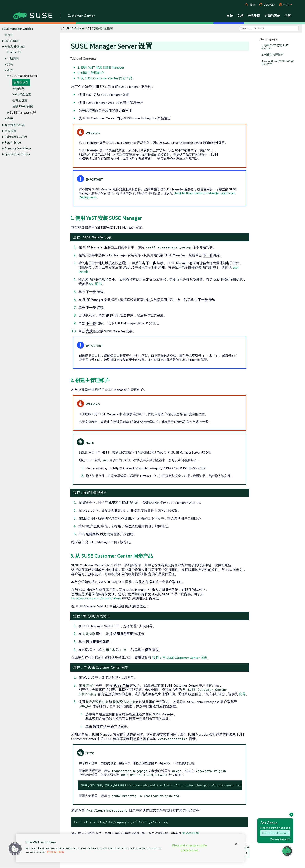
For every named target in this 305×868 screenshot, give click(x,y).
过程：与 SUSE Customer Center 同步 (180, 658)
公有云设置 (20, 100)
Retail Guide (13, 143)
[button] (15, 849)
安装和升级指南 (15, 47)
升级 (10, 119)
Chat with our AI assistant (275, 833)
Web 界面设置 (22, 95)
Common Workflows (18, 148)
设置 (10, 70)
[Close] (236, 844)
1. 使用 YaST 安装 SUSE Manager (275, 47)
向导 (242, 694)
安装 (10, 64)
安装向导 (18, 89)
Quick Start (12, 41)
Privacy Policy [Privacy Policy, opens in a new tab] (56, 852)
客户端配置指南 (15, 125)
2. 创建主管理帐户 (272, 55)
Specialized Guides (17, 154)
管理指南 (10, 131)
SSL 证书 (95, 284)
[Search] (269, 28)
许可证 (9, 35)
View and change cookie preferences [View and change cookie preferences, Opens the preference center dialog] (190, 848)
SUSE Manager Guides (17, 29)
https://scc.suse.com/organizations (96, 598)
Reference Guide (16, 137)
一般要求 (13, 58)
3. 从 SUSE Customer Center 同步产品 (278, 62)
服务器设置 (21, 82)
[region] (130, 848)
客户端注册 (191, 834)
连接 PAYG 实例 (23, 106)
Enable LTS (14, 53)
